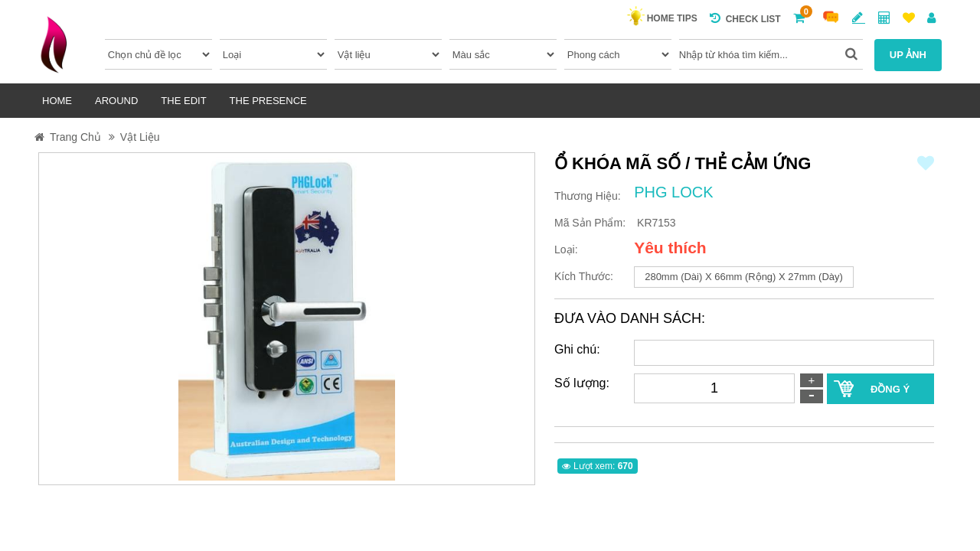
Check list (745, 18)
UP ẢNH (908, 55)
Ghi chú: (577, 349)
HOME (57, 101)
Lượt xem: (598, 466)
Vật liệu (140, 137)
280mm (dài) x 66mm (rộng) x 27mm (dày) (744, 277)
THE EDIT (183, 101)
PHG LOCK (673, 192)
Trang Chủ (75, 137)
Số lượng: (582, 383)
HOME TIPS (669, 18)
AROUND (116, 101)
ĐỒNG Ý (890, 389)
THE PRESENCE (268, 101)
